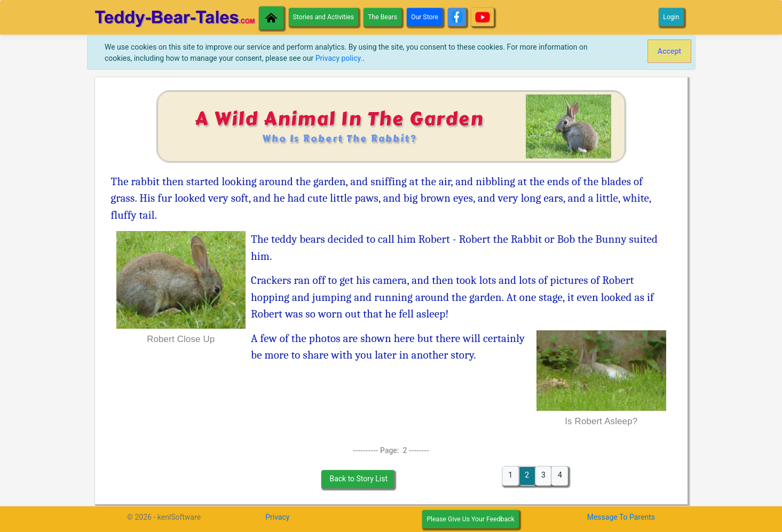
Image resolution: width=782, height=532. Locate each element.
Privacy (277, 517)
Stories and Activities (324, 17)
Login (671, 17)
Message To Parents (621, 517)
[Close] (669, 51)
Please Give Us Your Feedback (470, 519)
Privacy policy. (339, 58)
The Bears (382, 17)
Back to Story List (358, 479)
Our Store (425, 17)
